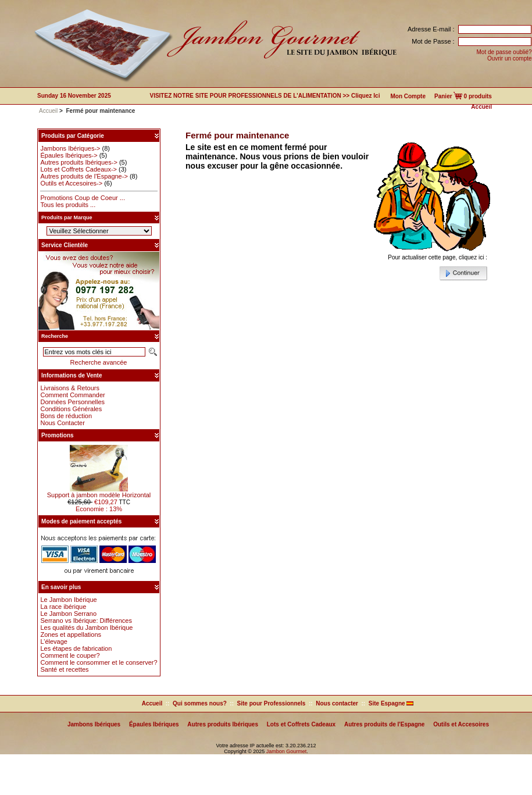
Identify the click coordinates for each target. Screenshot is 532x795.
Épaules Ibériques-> (69, 155)
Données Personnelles (72, 402)
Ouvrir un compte (510, 58)
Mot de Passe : (433, 41)
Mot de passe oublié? (504, 52)
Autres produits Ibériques (223, 724)
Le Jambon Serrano (68, 614)
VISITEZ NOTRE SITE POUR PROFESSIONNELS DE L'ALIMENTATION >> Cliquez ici (265, 96)
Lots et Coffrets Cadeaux (301, 724)
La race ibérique (63, 607)
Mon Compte (408, 96)
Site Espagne (391, 703)
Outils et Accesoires (461, 724)
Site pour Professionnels (272, 703)
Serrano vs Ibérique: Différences (86, 621)
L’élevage (54, 641)
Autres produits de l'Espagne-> (84, 176)
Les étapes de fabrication (76, 648)
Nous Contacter (62, 423)
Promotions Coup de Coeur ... (83, 198)
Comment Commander (72, 395)
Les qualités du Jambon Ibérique (86, 628)
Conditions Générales (71, 409)
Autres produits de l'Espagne (385, 724)
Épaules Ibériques (154, 724)
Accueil (481, 107)
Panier (443, 96)
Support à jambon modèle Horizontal (99, 492)
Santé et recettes (64, 669)
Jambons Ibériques (94, 724)
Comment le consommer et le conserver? (99, 662)
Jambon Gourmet (287, 751)
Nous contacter (337, 703)
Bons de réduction (66, 416)
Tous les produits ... (68, 205)
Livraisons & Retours (70, 388)
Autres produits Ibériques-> (78, 162)
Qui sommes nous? (200, 703)
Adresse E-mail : (431, 29)
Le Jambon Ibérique (68, 600)
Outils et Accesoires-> (71, 183)
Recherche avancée (99, 362)
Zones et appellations (71, 634)
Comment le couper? (70, 655)
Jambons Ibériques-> (70, 148)
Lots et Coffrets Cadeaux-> (78, 169)
